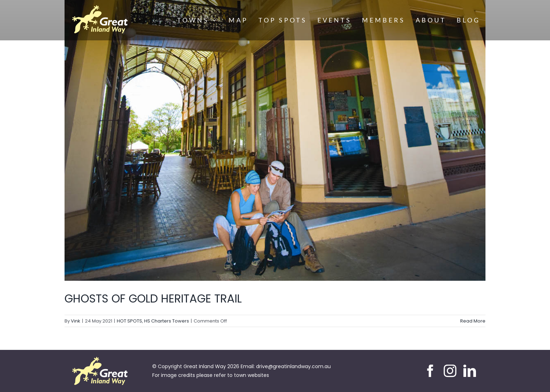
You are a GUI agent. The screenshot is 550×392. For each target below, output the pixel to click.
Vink (76, 321)
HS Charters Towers (167, 321)
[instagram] (450, 371)
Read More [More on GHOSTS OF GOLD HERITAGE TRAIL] (473, 321)
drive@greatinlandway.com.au (293, 366)
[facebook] (430, 371)
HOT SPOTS (129, 321)
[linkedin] (470, 371)
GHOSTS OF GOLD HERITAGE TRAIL (153, 298)
